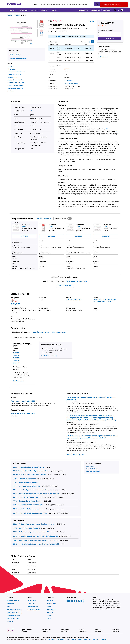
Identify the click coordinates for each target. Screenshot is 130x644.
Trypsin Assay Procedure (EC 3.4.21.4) (24, 401)
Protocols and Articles (15, 80)
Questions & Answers (15, 88)
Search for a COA (18, 381)
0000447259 (17, 358)
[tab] (11, 15)
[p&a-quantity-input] (110, 34)
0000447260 (17, 353)
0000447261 (17, 355)
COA (12, 54)
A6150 (15, 509)
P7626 (15, 501)
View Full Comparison (44, 218)
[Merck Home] (14, 4)
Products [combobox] (35, 4)
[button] (83, 10)
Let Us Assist (103, 57)
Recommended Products (16, 85)
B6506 (15, 467)
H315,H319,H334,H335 (74, 300)
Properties (11, 66)
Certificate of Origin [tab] (41, 332)
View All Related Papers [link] (75, 455)
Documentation (13, 77)
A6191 (15, 490)
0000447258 (17, 360)
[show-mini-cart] (118, 10)
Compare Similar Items (16, 72)
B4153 (15, 544)
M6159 (15, 474)
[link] (16, 601)
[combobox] (65, 4)
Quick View (24, 236)
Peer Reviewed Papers (16, 83)
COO (18, 54)
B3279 (15, 524)
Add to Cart (110, 38)
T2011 (15, 513)
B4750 (15, 536)
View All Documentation (18, 59)
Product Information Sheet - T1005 (23, 414)
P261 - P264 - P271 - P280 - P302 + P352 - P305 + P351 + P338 (105, 301)
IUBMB (76, 84)
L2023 (15, 486)
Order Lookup (96, 10)
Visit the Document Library (49, 356)
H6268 (15, 528)
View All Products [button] (65, 286)
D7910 (15, 479)
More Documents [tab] (59, 332)
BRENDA (71, 84)
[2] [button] (116, 131)
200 (31, 111)
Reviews (11, 91)
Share (91, 21)
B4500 (15, 532)
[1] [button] (107, 129)
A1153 (15, 497)
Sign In (58, 36)
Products (10, 15)
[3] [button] (118, 133)
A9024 (15, 505)
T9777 (15, 494)
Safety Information (14, 75)
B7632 (15, 540)
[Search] (97, 4)
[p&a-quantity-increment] (120, 34)
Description (12, 69)
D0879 (15, 482)
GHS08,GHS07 (16, 304)
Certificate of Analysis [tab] (21, 332)
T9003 (15, 471)
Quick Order (107, 10)
